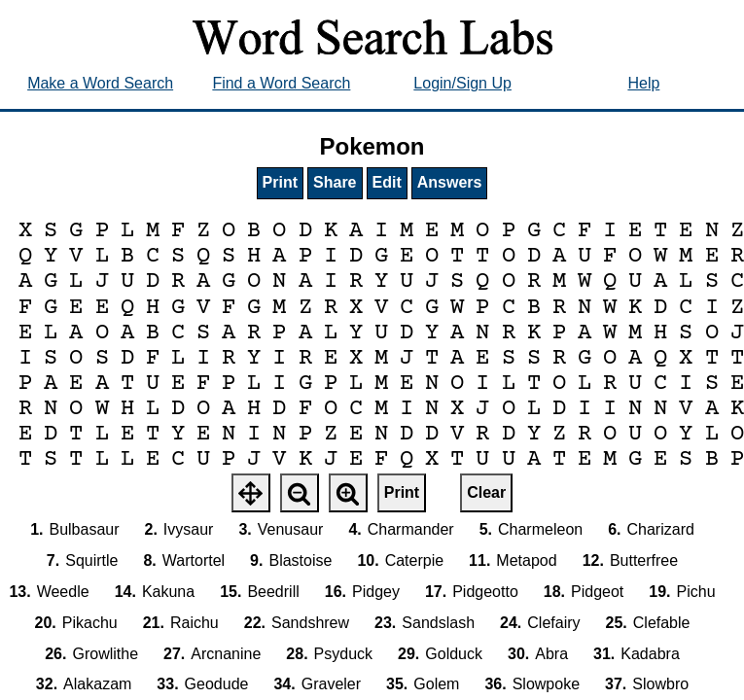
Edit (387, 182)
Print (280, 182)
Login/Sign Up (462, 83)
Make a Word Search (100, 83)
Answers (450, 182)
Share (335, 182)
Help (643, 83)
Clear (486, 492)
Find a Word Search (281, 83)
